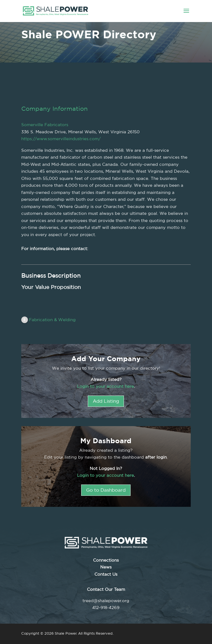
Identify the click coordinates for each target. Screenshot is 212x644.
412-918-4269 (106, 608)
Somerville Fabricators (45, 125)
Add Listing (106, 401)
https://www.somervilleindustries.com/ (61, 139)
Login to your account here (105, 386)
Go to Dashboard (106, 490)
